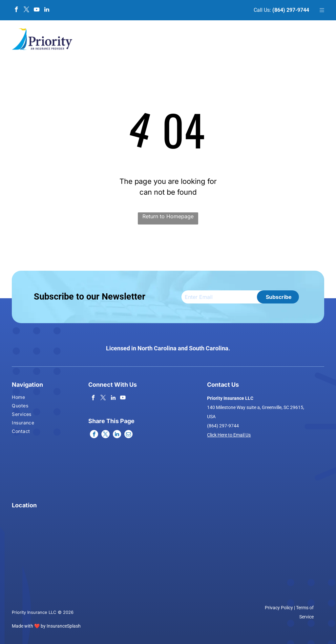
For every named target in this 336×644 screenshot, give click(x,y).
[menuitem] (24, 398)
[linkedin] (47, 10)
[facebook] (16, 10)
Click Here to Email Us (229, 435)
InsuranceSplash (64, 626)
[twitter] (26, 10)
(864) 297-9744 (291, 10)
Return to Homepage (168, 216)
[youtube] (36, 10)
